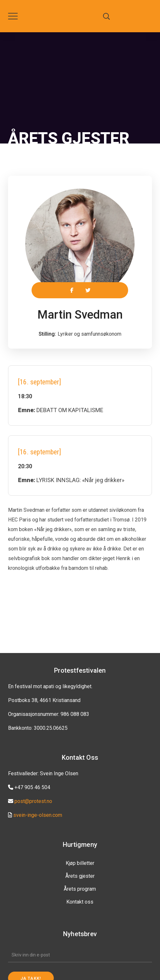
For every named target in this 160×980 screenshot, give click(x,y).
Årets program (80, 889)
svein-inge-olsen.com (38, 815)
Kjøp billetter (80, 863)
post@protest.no (33, 801)
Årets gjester (80, 876)
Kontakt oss (80, 902)
